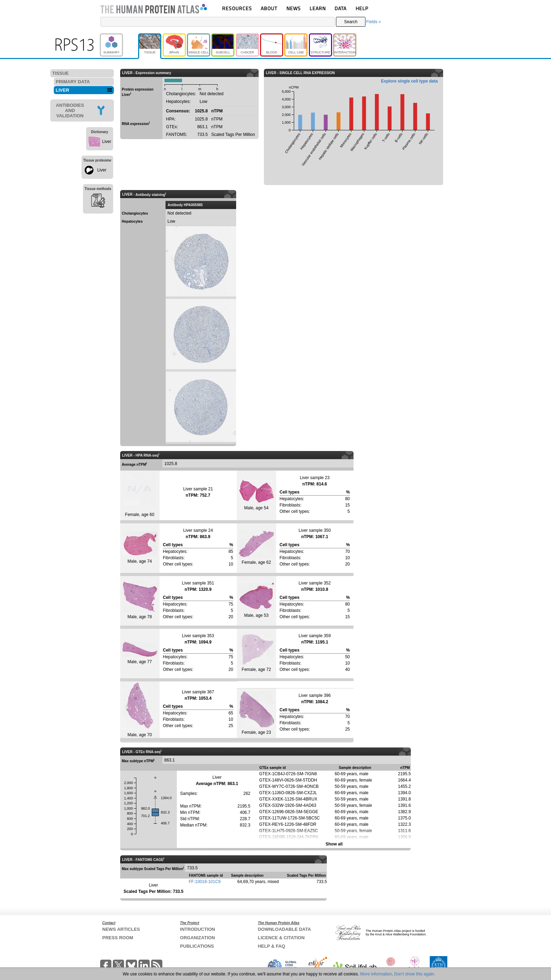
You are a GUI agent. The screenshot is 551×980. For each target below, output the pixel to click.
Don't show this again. (415, 974)
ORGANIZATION (197, 938)
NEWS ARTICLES (121, 929)
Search (351, 22)
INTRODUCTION (197, 929)
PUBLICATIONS (197, 946)
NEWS (294, 8)
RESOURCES (237, 8)
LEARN (318, 8)
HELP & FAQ (272, 946)
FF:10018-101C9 (205, 882)
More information (376, 974)
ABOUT (269, 8)
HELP (362, 8)
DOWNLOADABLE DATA (284, 929)
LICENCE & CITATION (281, 938)
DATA (341, 8)
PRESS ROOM (118, 938)
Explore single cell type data (409, 81)
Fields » (374, 22)
